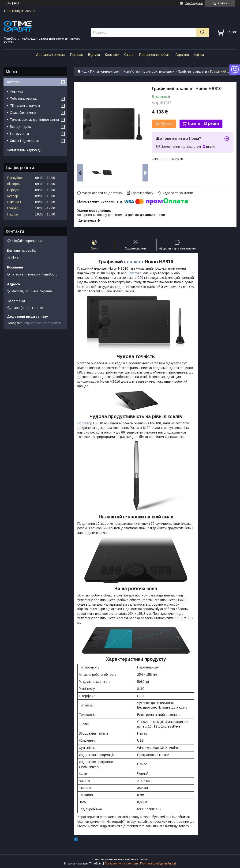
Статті (129, 55)
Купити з (203, 124)
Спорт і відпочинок (24, 141)
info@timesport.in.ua (27, 241)
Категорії (14, 82)
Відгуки (94, 55)
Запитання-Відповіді (24, 150)
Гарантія (182, 55)
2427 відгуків (194, 3)
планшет (134, 262)
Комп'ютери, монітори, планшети (149, 72)
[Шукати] (203, 32)
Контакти (112, 55)
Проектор (85, 423)
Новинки (16, 91)
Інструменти (19, 134)
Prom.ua (142, 859)
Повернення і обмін (155, 55)
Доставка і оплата (51, 55)
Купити (167, 124)
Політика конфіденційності (158, 864)
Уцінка (199, 55)
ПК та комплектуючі (105, 72)
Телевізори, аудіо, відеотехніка (34, 120)
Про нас (77, 55)
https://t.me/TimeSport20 (43, 323)
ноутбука (134, 273)
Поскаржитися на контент (121, 864)
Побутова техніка (23, 98)
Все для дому (21, 127)
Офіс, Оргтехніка (23, 113)
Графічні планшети (192, 72)
